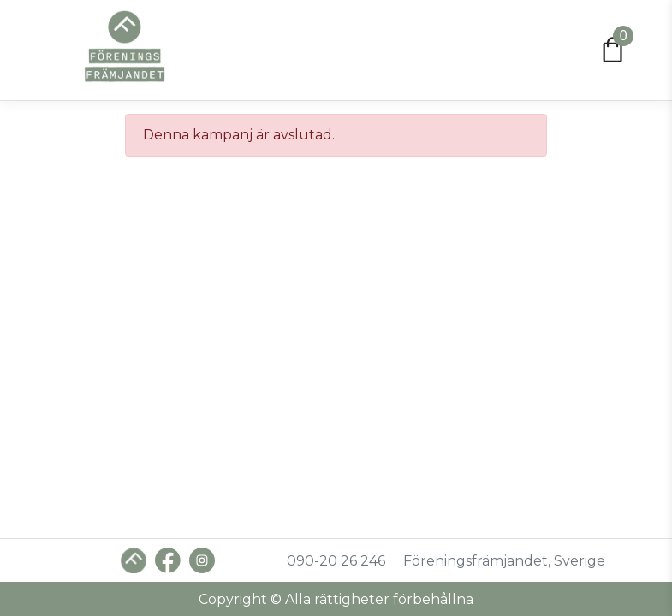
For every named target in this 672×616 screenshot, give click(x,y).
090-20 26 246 (336, 561)
